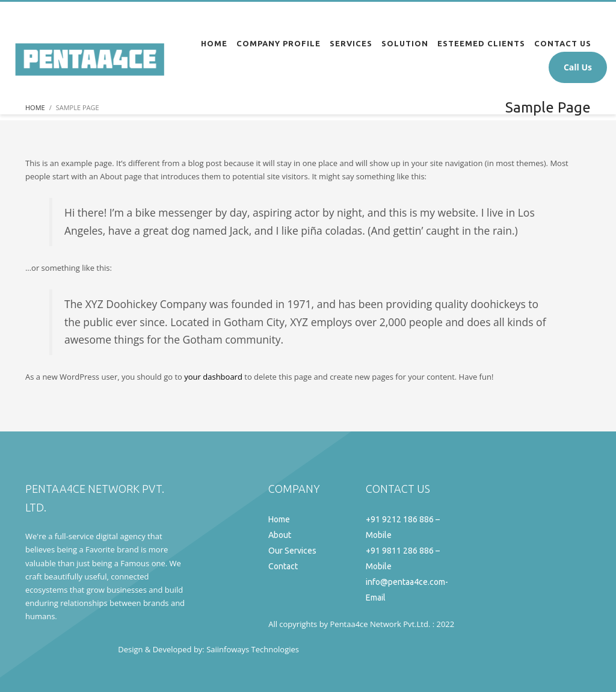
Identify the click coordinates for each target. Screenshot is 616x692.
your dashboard (213, 377)
